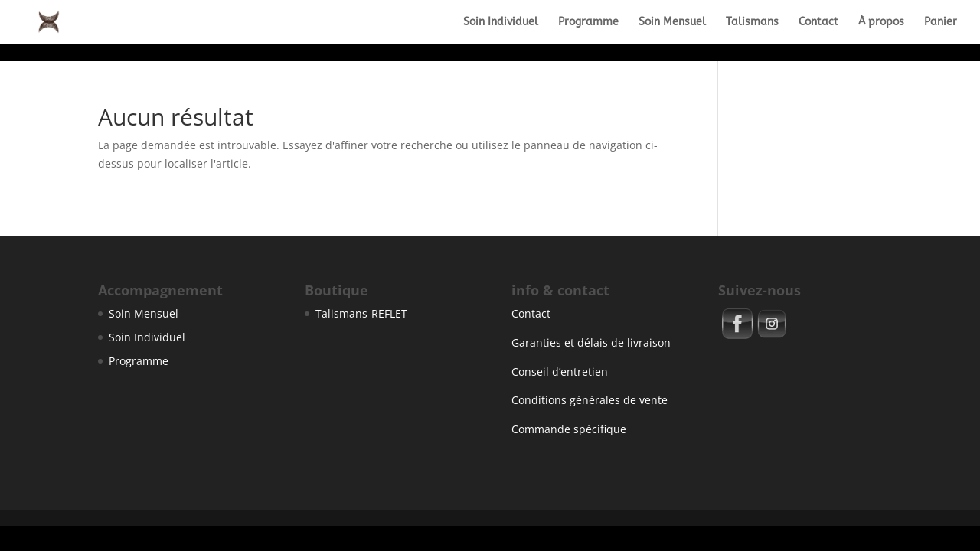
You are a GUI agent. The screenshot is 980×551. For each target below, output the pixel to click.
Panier (941, 23)
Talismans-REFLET (361, 313)
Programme (588, 23)
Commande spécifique (569, 429)
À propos (881, 23)
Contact (818, 23)
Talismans (752, 23)
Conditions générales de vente (590, 400)
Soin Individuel (501, 23)
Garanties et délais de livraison (591, 342)
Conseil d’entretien (560, 372)
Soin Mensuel (672, 23)
